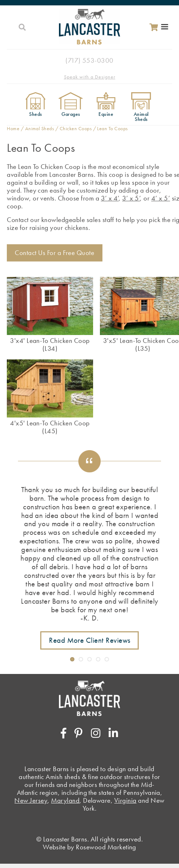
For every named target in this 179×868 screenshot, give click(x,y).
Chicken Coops (76, 128)
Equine (106, 114)
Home (13, 128)
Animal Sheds (141, 116)
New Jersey (31, 800)
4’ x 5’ (161, 198)
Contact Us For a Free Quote (54, 253)
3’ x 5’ (131, 198)
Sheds (35, 114)
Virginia (125, 800)
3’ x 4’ (110, 198)
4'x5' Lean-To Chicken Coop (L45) (50, 427)
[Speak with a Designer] (89, 76)
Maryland (65, 800)
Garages (71, 114)
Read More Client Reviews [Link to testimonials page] (90, 640)
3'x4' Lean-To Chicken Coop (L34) (50, 344)
